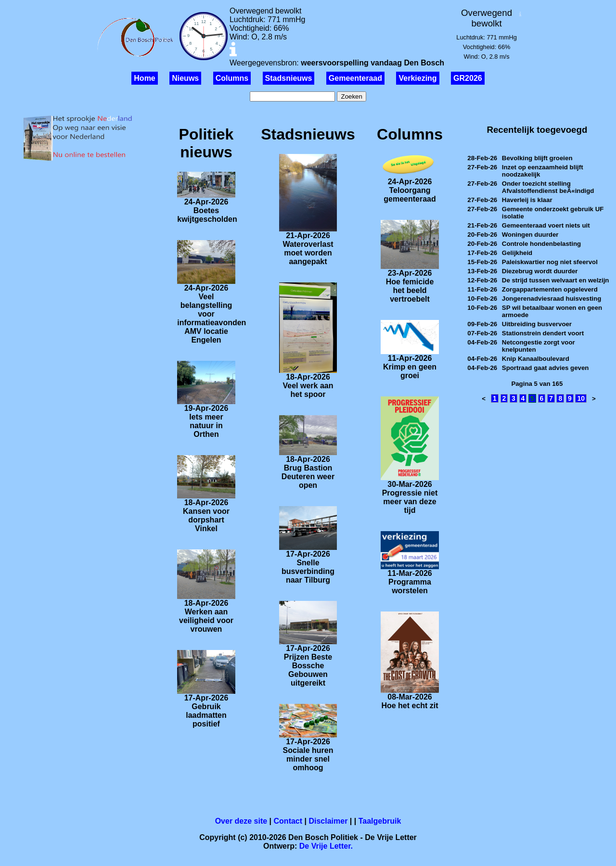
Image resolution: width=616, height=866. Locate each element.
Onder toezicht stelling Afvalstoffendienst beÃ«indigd (548, 187)
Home (144, 78)
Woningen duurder (530, 235)
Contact (288, 821)
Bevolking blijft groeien (537, 158)
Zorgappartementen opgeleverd (550, 289)
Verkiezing (417, 78)
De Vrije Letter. (326, 846)
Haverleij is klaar (527, 200)
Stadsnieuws (289, 78)
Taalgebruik (380, 821)
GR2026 (468, 78)
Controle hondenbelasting (541, 244)
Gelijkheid (517, 253)
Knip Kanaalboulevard (536, 359)
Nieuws (185, 78)
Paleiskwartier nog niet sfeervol (550, 262)
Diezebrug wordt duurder (540, 271)
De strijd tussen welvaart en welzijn (556, 280)
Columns (232, 78)
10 (581, 398)
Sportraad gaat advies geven (545, 368)
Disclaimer (328, 821)
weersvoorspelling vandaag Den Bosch (372, 63)
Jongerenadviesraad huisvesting (552, 299)
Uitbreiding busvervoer (537, 324)
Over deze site (241, 821)
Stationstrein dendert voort (543, 333)
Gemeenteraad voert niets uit (546, 225)
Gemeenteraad (355, 78)
